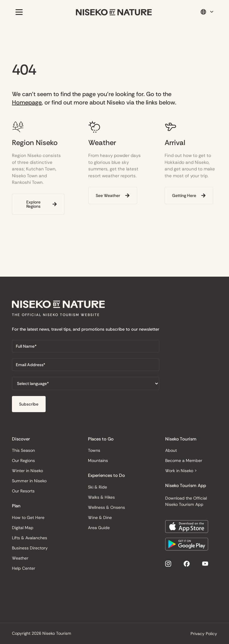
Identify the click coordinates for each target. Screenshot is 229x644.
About (171, 450)
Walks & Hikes (101, 497)
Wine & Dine (100, 517)
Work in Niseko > (181, 471)
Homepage (27, 102)
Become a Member (184, 460)
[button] (18, 12)
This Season (23, 450)
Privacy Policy (204, 634)
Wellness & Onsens (106, 507)
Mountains (98, 460)
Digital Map (23, 528)
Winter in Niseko (27, 471)
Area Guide (99, 528)
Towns (94, 450)
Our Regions (23, 460)
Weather (20, 558)
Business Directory (30, 548)
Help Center (24, 568)
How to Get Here (28, 517)
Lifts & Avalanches (30, 538)
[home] (114, 12)
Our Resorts (23, 491)
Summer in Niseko (29, 481)
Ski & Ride (98, 487)
